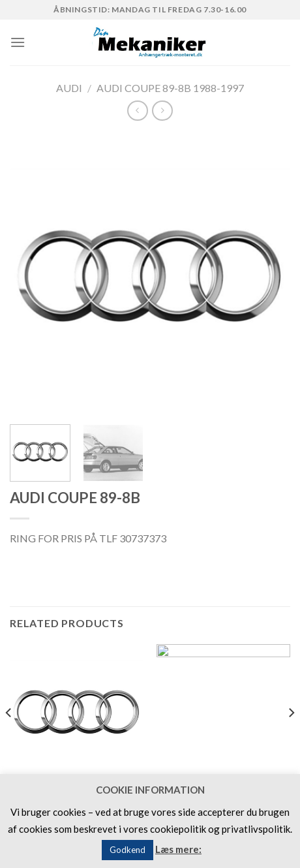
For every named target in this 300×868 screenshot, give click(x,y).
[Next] (291, 739)
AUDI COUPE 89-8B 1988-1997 (170, 88)
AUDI (69, 88)
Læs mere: (178, 849)
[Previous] (9, 739)
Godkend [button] (127, 850)
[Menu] (18, 42)
